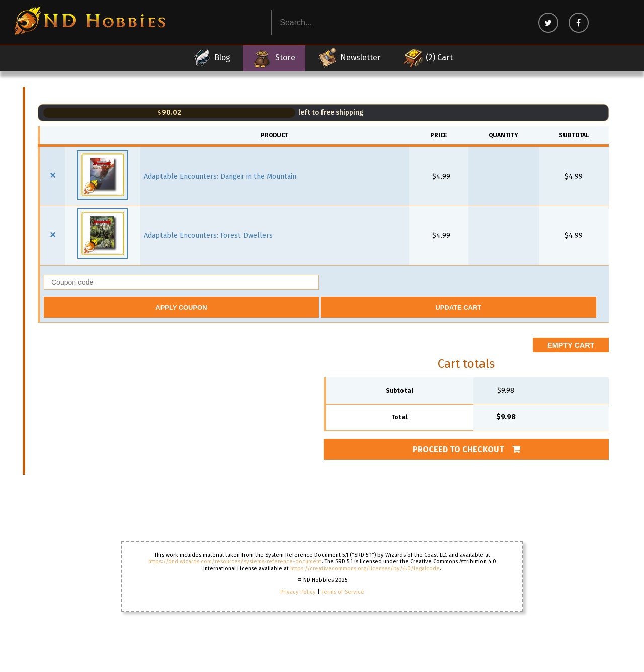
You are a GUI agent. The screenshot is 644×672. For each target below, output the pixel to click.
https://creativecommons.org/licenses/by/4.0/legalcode (365, 569)
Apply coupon (181, 307)
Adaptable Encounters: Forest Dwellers (208, 235)
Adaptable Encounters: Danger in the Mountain (220, 176)
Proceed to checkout (458, 449)
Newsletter (349, 58)
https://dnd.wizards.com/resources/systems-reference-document (235, 562)
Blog (211, 58)
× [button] (53, 175)
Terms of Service (343, 592)
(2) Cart (428, 58)
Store (274, 58)
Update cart (458, 307)
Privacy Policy (298, 592)
